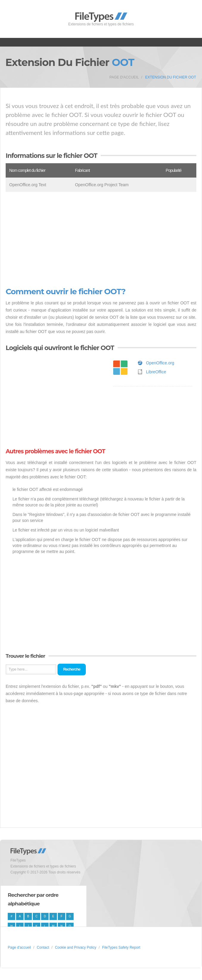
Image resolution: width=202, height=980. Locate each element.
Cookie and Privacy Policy (76, 947)
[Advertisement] (101, 240)
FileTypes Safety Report (121, 947)
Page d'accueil (124, 77)
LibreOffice (156, 372)
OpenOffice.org (160, 363)
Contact (43, 947)
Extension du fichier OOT (171, 77)
